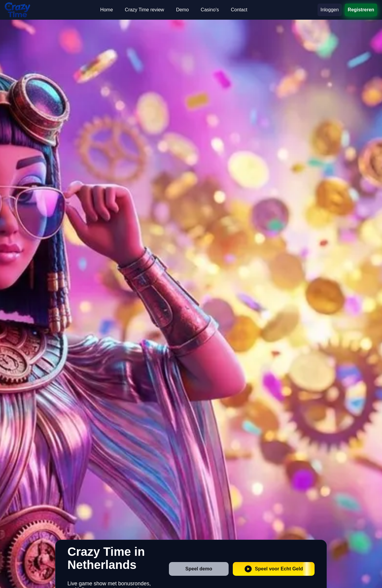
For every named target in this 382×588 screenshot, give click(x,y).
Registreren (361, 10)
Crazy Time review (144, 10)
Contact (239, 10)
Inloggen (330, 10)
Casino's (210, 10)
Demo (182, 10)
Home (107, 10)
